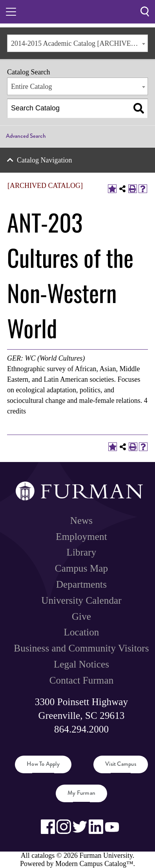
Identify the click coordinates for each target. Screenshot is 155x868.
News (81, 521)
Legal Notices (81, 664)
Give (81, 616)
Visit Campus (121, 764)
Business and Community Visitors (81, 648)
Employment (81, 537)
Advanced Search (26, 136)
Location (82, 632)
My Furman (81, 793)
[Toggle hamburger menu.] (11, 12)
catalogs (43, 855)
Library (82, 552)
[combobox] (77, 43)
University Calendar (81, 600)
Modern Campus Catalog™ (94, 864)
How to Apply (43, 764)
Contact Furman (82, 680)
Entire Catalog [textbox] (31, 87)
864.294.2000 (81, 729)
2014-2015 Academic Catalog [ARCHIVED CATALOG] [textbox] (79, 43)
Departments (81, 584)
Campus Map (81, 568)
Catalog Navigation (44, 160)
